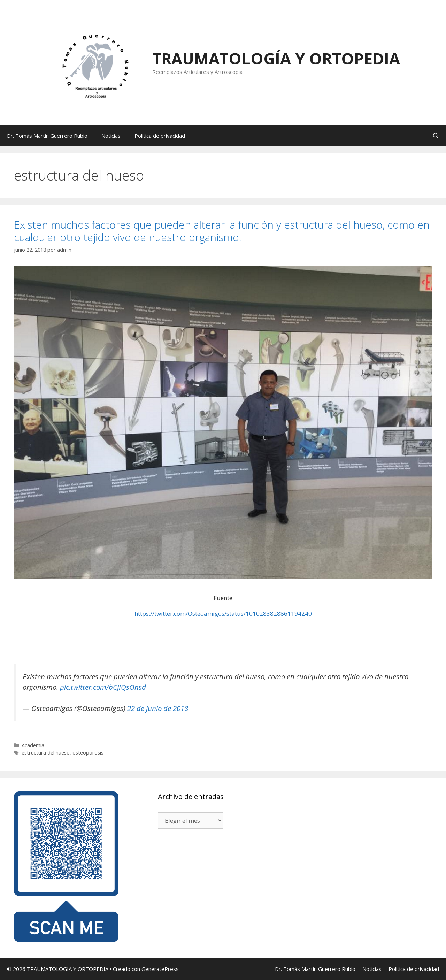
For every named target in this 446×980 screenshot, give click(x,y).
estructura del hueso (46, 753)
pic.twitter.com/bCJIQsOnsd (103, 687)
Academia (33, 745)
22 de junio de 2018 (158, 708)
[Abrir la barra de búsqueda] (436, 136)
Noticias (111, 136)
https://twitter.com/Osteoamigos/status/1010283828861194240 (223, 614)
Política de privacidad (160, 136)
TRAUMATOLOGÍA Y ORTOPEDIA (276, 58)
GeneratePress (160, 969)
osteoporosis (88, 753)
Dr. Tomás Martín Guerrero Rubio (47, 136)
